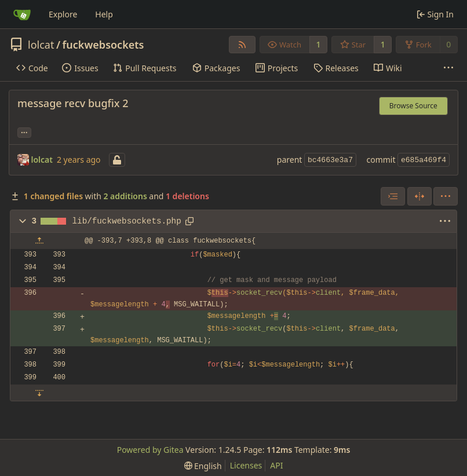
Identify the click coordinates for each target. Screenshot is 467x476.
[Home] (22, 14)
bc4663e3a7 (330, 160)
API (276, 465)
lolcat (41, 45)
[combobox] (393, 196)
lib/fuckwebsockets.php (127, 221)
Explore (63, 14)
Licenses (246, 465)
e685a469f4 (424, 160)
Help (104, 14)
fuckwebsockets (103, 45)
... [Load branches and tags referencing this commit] (24, 131)
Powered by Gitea (150, 450)
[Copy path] (189, 221)
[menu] (446, 196)
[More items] (448, 68)
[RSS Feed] (242, 45)
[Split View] (419, 196)
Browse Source (413, 106)
